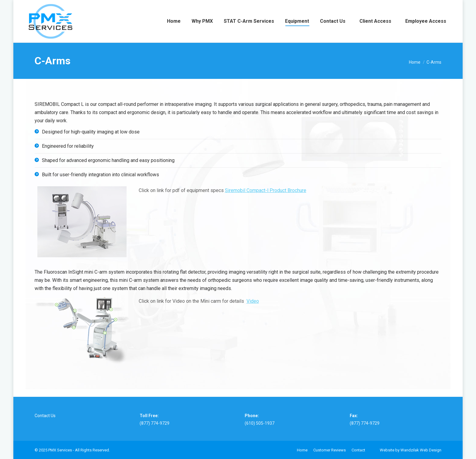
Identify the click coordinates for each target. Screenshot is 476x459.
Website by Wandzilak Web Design (411, 450)
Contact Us (45, 416)
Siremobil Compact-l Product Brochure (266, 190)
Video (253, 301)
